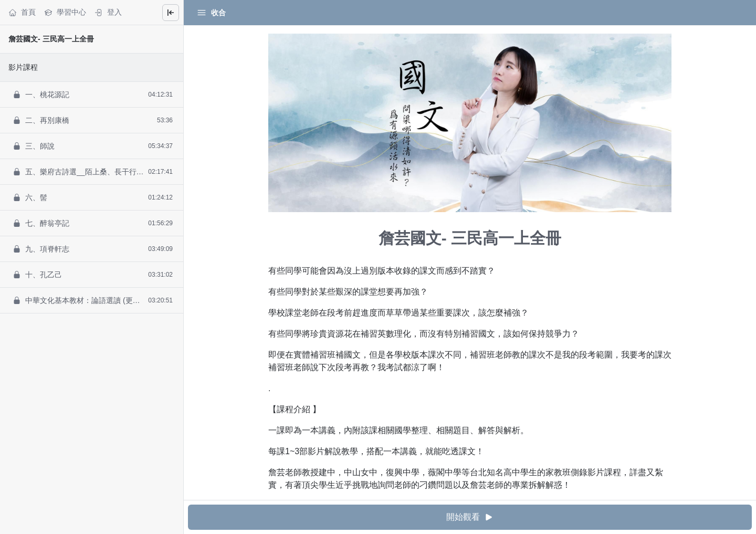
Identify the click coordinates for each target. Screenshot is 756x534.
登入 (108, 12)
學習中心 (65, 12)
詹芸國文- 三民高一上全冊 (51, 39)
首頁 (22, 12)
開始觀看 (470, 517)
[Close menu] (171, 13)
